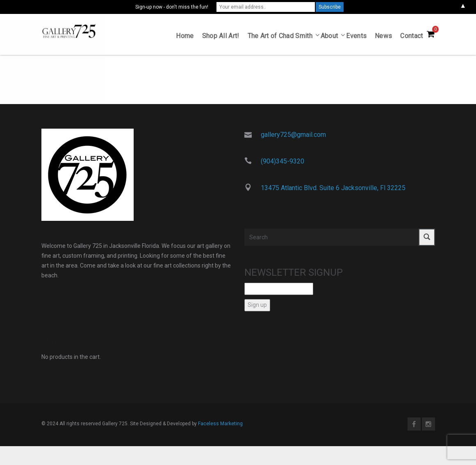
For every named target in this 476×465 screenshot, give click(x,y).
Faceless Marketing (220, 425)
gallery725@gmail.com (293, 136)
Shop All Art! (221, 37)
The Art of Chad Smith (280, 37)
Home (185, 37)
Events (356, 37)
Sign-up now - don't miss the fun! (172, 7)
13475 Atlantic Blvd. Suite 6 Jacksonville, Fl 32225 (333, 189)
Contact (411, 37)
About (329, 37)
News (383, 37)
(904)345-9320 (282, 163)
